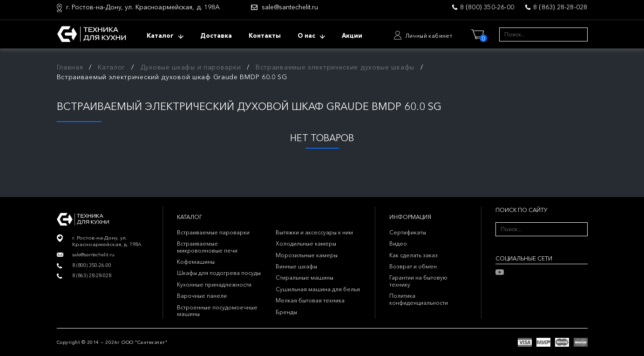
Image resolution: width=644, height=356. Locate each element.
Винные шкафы (296, 266)
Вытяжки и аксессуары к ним (314, 232)
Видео (398, 243)
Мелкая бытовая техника (310, 300)
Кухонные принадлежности (214, 284)
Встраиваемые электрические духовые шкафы (335, 67)
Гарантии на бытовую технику (418, 281)
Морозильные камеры (307, 255)
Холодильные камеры (306, 243)
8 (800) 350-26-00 (487, 7)
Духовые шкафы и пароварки (191, 67)
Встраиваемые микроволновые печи (207, 247)
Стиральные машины (305, 277)
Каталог (112, 67)
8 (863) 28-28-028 (560, 7)
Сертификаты (408, 232)
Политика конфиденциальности (419, 299)
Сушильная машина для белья (318, 289)
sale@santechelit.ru (290, 7)
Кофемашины (196, 262)
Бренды (286, 312)
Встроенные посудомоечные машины (217, 311)
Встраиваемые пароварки (213, 232)
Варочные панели (202, 296)
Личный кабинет (429, 36)
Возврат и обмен (413, 266)
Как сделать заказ (414, 255)
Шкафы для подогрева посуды (219, 273)
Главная (70, 67)
